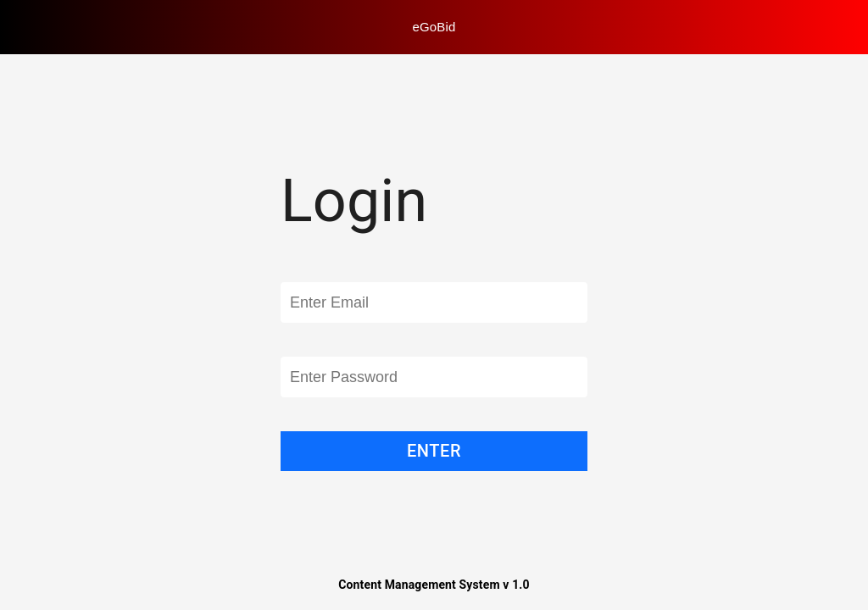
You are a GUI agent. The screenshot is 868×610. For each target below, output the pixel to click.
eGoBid (434, 27)
